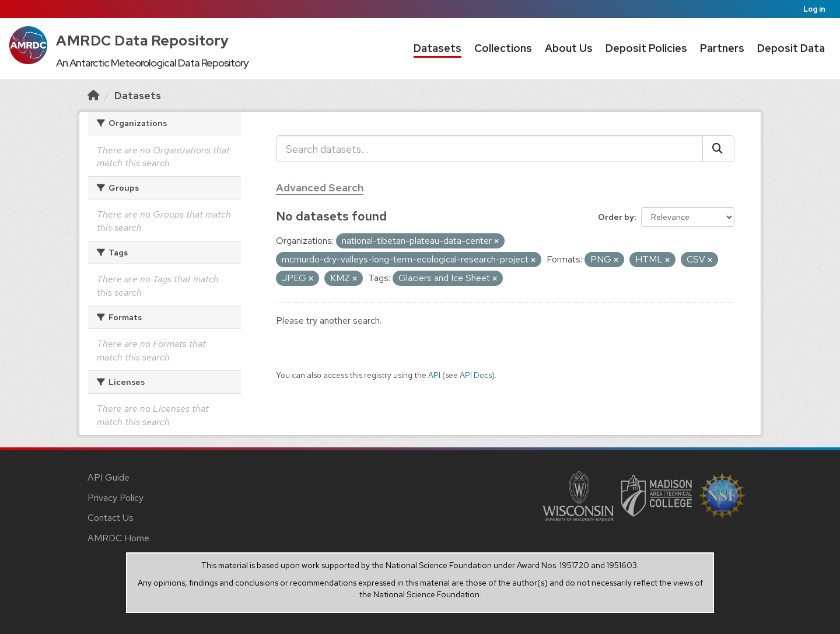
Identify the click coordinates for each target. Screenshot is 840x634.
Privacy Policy (116, 498)
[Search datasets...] (489, 149)
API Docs (476, 375)
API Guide (108, 477)
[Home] (93, 95)
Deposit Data (791, 48)
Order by (616, 217)
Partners (722, 48)
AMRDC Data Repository (143, 41)
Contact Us (111, 518)
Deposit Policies (646, 48)
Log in (814, 9)
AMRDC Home (118, 538)
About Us (569, 48)
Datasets (437, 48)
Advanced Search (320, 188)
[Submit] (718, 149)
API (434, 375)
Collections (503, 48)
